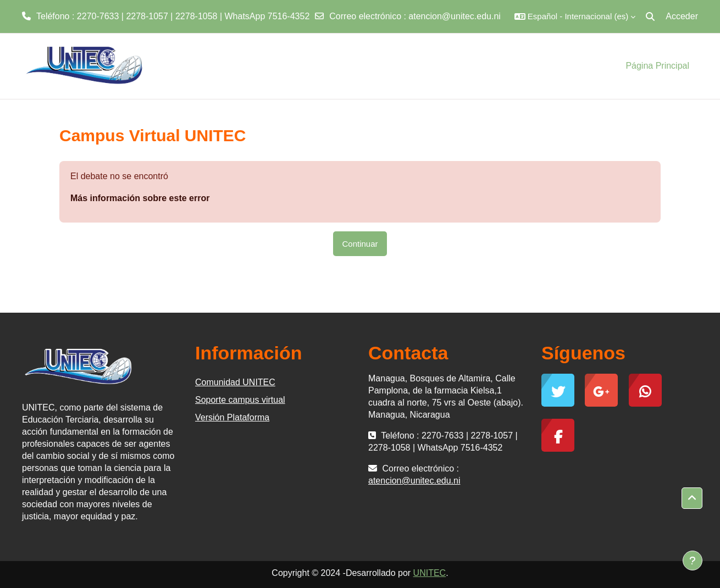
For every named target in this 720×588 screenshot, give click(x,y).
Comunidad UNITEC (235, 382)
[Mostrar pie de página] (693, 561)
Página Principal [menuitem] (657, 66)
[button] (575, 16)
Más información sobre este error (140, 198)
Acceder (682, 16)
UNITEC (430, 573)
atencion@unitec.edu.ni (454, 16)
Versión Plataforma (232, 417)
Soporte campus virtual (240, 400)
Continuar (360, 244)
